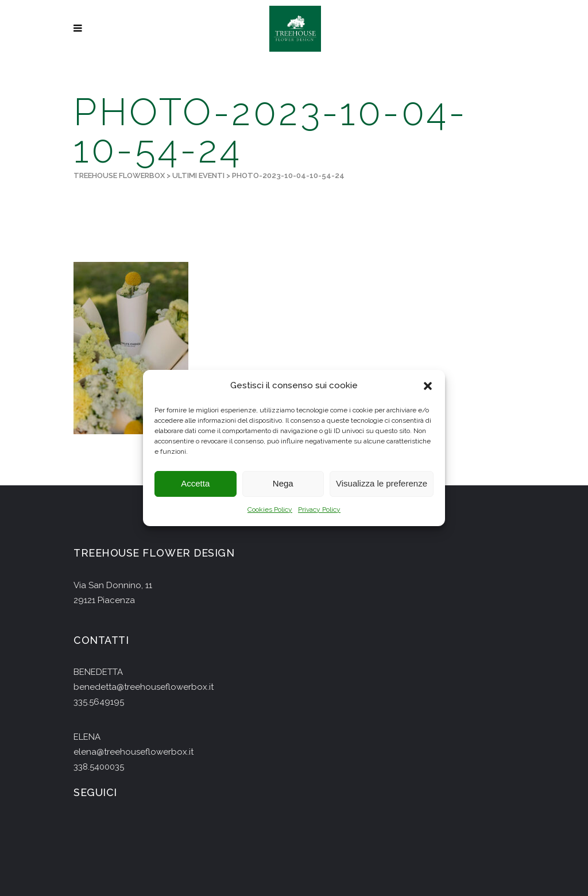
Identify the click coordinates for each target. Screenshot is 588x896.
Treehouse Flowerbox (119, 175)
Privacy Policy (319, 509)
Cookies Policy (270, 509)
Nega (283, 484)
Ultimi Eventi (198, 175)
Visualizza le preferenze (382, 484)
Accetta (195, 484)
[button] (428, 386)
